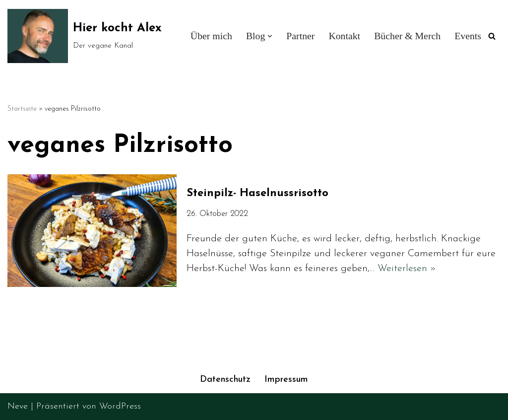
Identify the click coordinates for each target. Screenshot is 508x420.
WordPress (120, 406)
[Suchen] (492, 36)
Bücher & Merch (407, 36)
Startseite (22, 109)
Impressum (286, 380)
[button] (270, 36)
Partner (300, 36)
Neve (18, 406)
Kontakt (344, 36)
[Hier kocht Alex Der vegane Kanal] (85, 36)
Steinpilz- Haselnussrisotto (259, 193)
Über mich (211, 36)
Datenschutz (225, 380)
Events (468, 36)
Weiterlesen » (407, 269)
